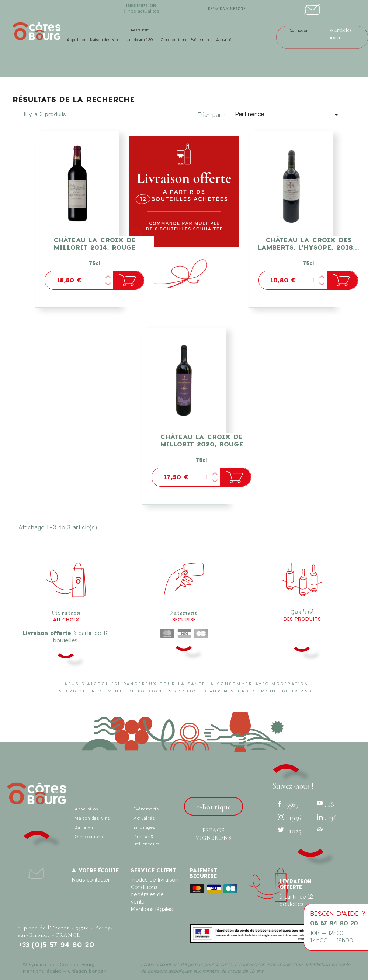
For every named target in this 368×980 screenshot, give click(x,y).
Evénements (146, 809)
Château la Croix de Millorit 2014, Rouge (94, 244)
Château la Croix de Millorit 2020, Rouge (202, 440)
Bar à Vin (84, 827)
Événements (201, 39)
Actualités (225, 39)
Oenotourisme (174, 39)
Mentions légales (152, 909)
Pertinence (288, 115)
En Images (144, 827)
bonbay (97, 971)
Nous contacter (91, 880)
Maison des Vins (105, 39)
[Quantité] (104, 280)
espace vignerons (227, 9)
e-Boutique (214, 807)
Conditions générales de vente (147, 894)
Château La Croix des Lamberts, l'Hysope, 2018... (308, 244)
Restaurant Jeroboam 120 (140, 35)
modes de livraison (155, 880)
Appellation (77, 39)
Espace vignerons (213, 834)
